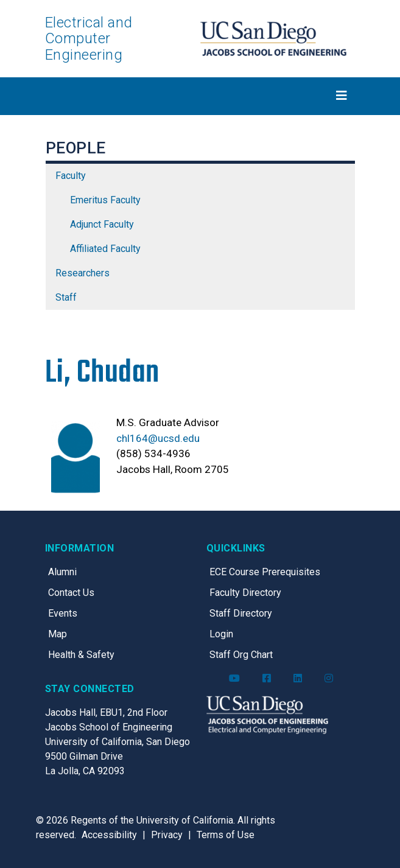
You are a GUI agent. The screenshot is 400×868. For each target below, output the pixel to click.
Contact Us (71, 593)
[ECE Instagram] (329, 679)
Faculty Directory (245, 593)
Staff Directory (241, 613)
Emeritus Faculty (105, 200)
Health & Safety (81, 655)
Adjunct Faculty (102, 224)
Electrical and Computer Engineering (89, 39)
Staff (66, 297)
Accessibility (109, 835)
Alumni (62, 572)
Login (221, 634)
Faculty (71, 176)
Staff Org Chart (241, 655)
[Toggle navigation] (200, 96)
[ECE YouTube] (234, 679)
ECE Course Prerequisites (265, 572)
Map (58, 634)
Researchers (82, 273)
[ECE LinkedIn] (298, 679)
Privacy (167, 835)
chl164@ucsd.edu (158, 438)
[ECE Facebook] (267, 679)
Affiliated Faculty (105, 249)
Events (63, 613)
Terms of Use (226, 835)
